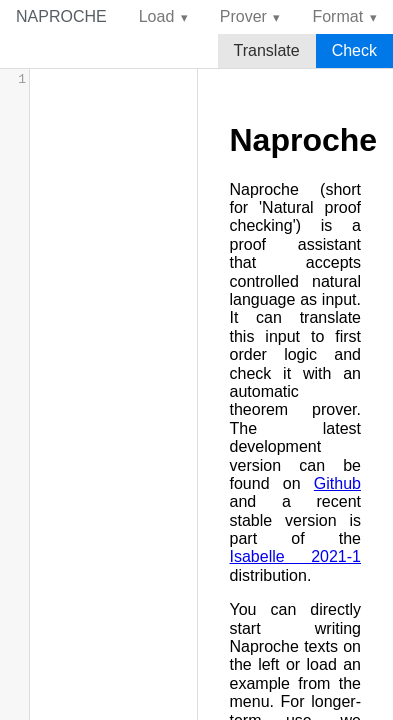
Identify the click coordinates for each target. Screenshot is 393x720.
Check (354, 50)
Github (337, 483)
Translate (267, 50)
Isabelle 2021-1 (296, 556)
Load (157, 16)
